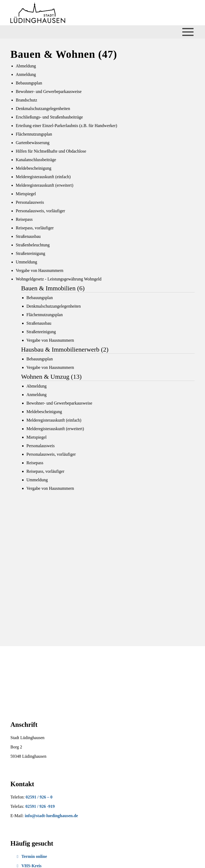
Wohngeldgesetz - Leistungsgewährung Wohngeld (59, 279)
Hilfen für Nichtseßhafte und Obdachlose (51, 151)
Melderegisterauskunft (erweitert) (44, 185)
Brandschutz (26, 100)
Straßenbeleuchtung (33, 245)
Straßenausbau (28, 236)
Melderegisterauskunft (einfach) (43, 177)
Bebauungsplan (29, 83)
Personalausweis (30, 202)
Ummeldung (26, 262)
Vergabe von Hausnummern (40, 270)
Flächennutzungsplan (34, 134)
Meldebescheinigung (33, 168)
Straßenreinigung (30, 253)
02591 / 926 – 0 (39, 797)
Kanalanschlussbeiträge (36, 160)
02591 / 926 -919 (40, 806)
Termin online (32, 856)
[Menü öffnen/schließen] (188, 32)
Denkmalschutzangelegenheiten (43, 109)
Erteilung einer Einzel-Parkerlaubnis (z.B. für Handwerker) (66, 126)
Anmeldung (26, 74)
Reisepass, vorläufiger (35, 228)
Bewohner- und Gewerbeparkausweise (49, 91)
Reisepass (24, 219)
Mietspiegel (26, 194)
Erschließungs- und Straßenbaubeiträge (49, 117)
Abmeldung (26, 66)
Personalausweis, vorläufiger (40, 211)
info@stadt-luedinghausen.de (51, 816)
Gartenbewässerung (33, 143)
